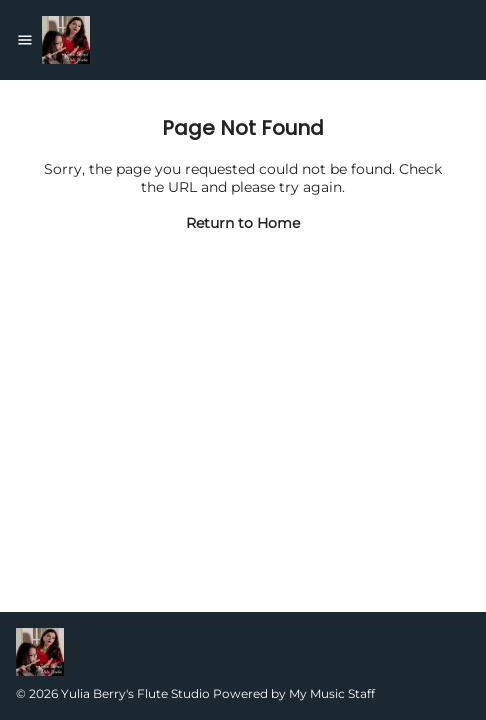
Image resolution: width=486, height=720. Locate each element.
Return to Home (243, 223)
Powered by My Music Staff (294, 693)
